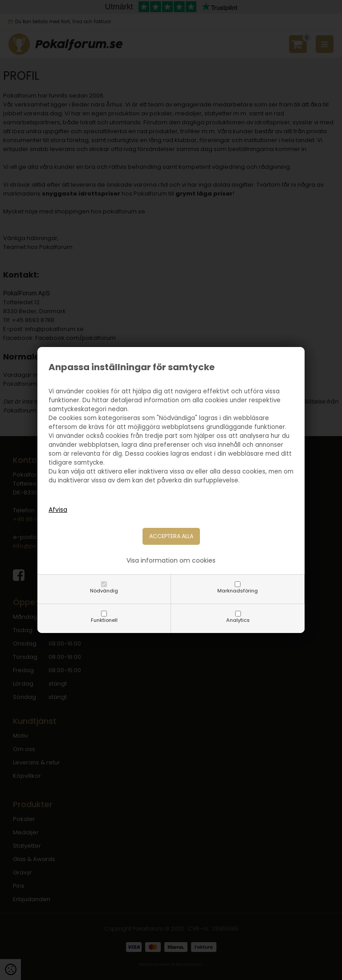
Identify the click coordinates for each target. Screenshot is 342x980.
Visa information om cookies (171, 560)
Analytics (238, 620)
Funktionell (104, 620)
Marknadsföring (238, 591)
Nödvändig (104, 591)
